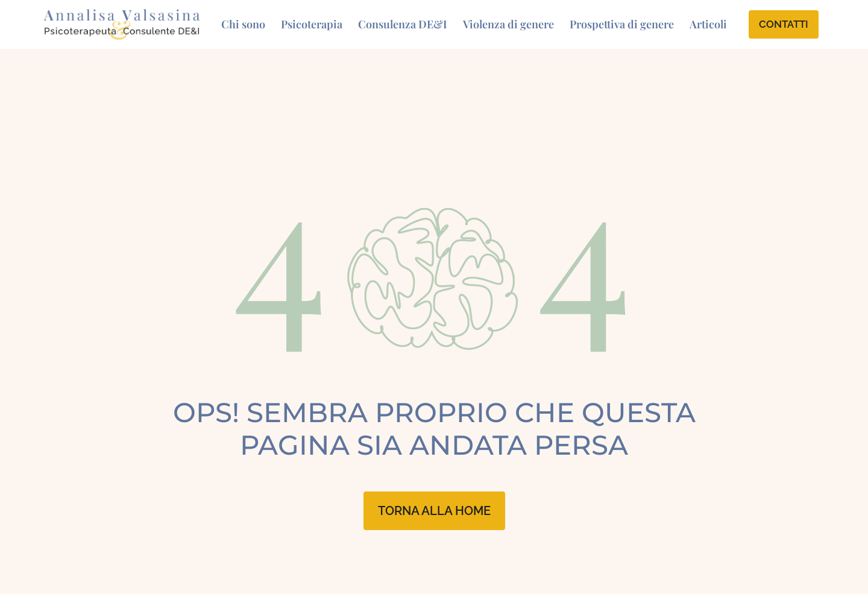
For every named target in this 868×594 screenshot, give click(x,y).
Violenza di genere (508, 24)
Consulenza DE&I (403, 24)
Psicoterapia (312, 24)
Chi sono (243, 24)
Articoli (708, 24)
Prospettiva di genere (622, 24)
